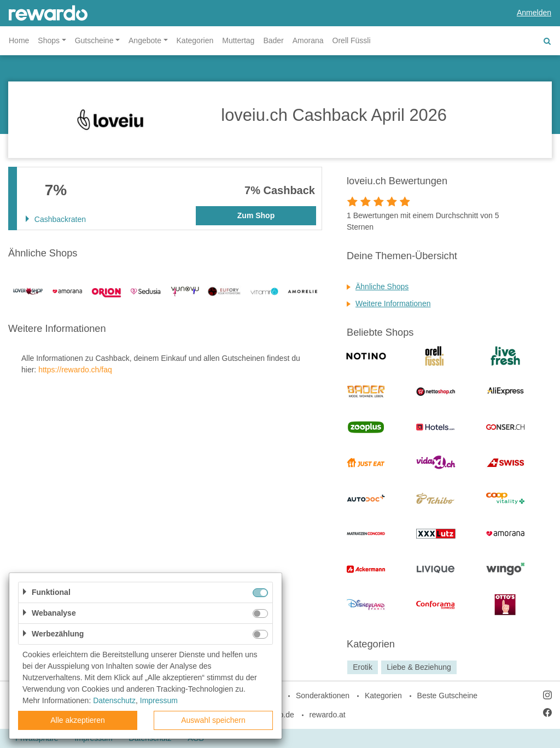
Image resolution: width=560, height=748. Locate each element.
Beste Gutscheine (448, 696)
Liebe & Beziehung (419, 667)
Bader (273, 40)
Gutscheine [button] (94, 40)
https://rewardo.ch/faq (75, 370)
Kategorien (195, 40)
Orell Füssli (352, 40)
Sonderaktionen (323, 696)
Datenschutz (114, 700)
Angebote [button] (145, 40)
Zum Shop (256, 215)
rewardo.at (328, 715)
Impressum (159, 700)
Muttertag (238, 40)
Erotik (363, 667)
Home (19, 40)
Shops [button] (49, 40)
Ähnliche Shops (382, 287)
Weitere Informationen (393, 303)
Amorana (308, 40)
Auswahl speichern (213, 720)
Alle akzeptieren (78, 720)
